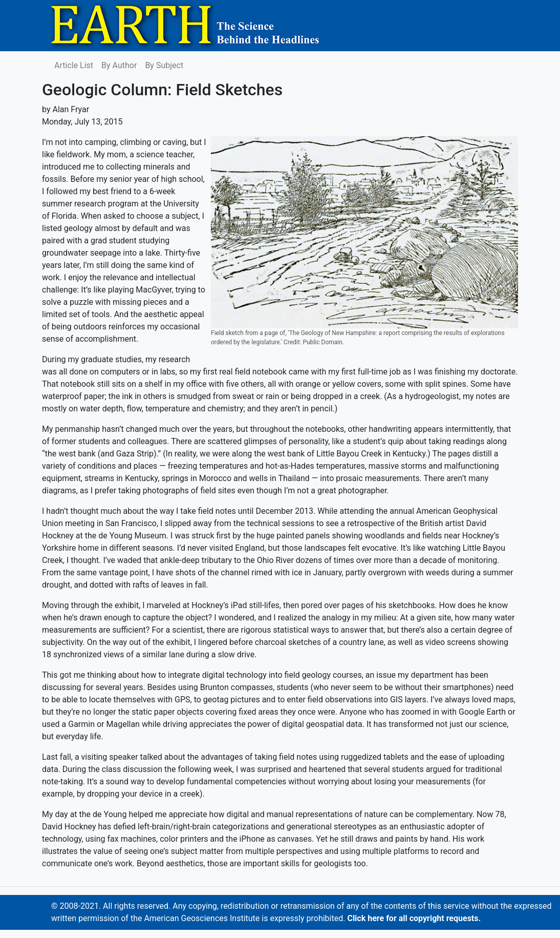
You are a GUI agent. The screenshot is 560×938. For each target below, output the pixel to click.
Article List (74, 65)
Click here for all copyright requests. (414, 918)
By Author (119, 65)
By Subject (164, 65)
